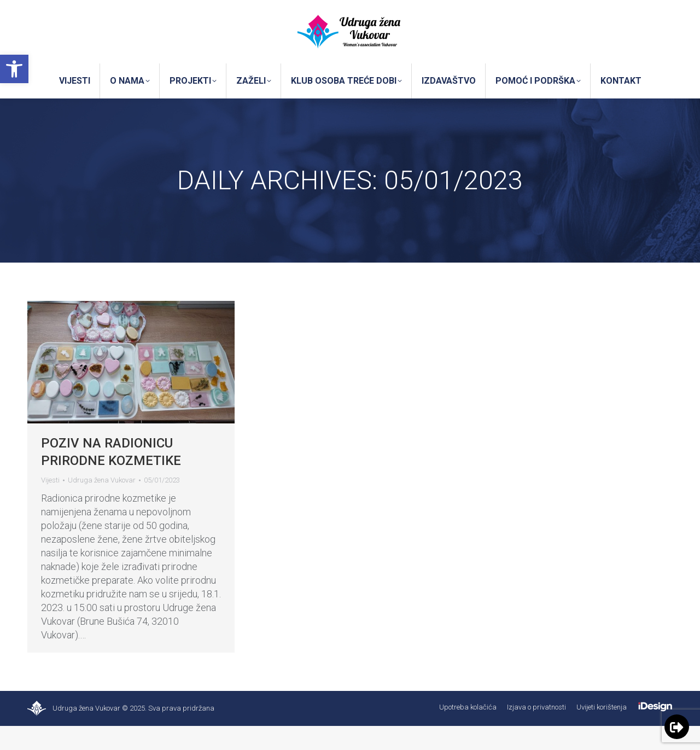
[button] (14, 69)
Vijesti (50, 504)
